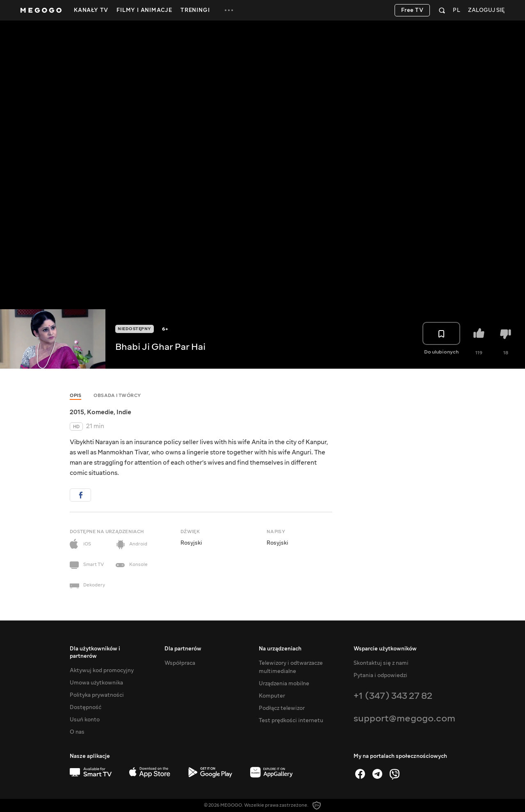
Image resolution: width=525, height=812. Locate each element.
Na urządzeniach (280, 649)
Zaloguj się (486, 10)
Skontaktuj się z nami (381, 663)
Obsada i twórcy (117, 396)
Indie (124, 412)
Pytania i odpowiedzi (380, 675)
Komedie (100, 412)
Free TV (412, 10)
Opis (75, 396)
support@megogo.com (404, 718)
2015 (77, 412)
